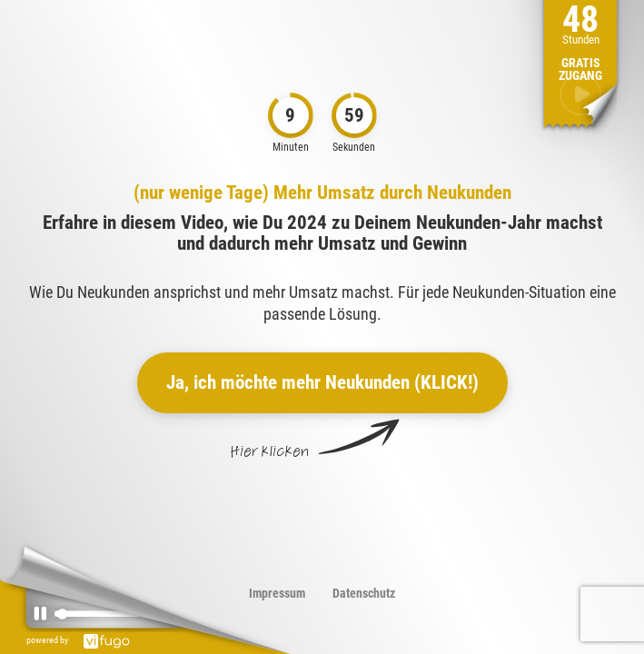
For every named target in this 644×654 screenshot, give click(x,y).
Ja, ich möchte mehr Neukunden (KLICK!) (322, 382)
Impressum (277, 593)
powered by (82, 640)
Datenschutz (364, 593)
